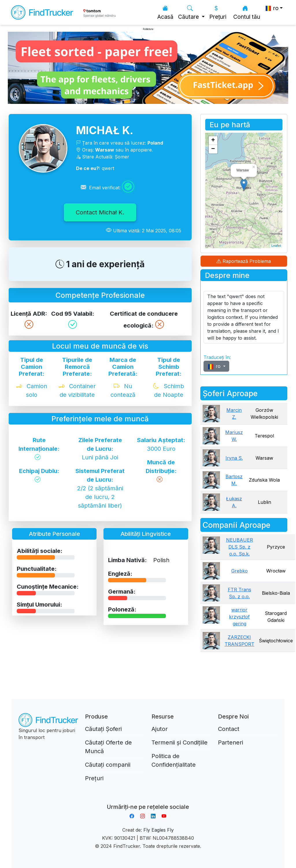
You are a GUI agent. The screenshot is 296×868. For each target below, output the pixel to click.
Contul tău (247, 13)
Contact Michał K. (100, 212)
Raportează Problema (244, 261)
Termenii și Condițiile (180, 742)
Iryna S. (234, 458)
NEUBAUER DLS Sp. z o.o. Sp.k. (239, 547)
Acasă (165, 13)
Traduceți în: (217, 357)
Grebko (239, 571)
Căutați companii (108, 765)
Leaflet (276, 246)
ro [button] (272, 8)
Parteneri (231, 742)
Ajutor (160, 729)
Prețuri (218, 13)
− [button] (213, 149)
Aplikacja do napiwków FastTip (148, 800)
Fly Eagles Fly (159, 830)
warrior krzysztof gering (239, 617)
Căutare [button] (189, 13)
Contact (229, 729)
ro (215, 366)
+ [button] (213, 141)
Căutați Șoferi (103, 729)
